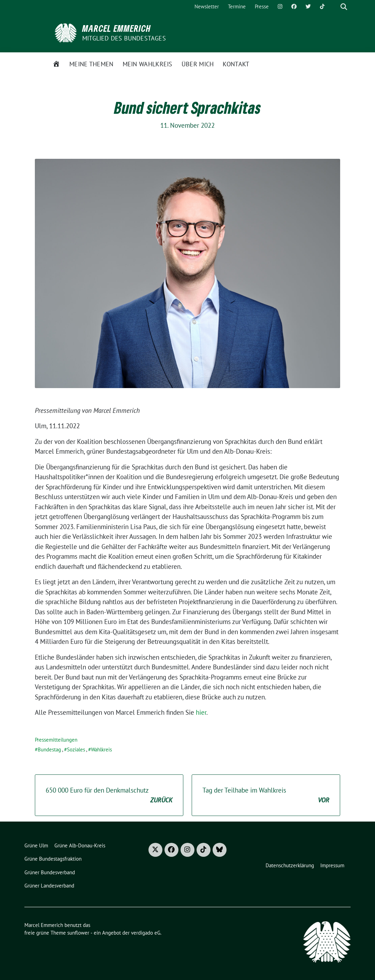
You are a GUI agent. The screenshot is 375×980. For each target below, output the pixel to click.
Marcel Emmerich (117, 28)
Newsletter (207, 6)
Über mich (198, 64)
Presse (262, 6)
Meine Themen (91, 64)
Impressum (332, 865)
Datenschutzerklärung (290, 865)
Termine (237, 6)
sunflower (78, 933)
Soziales (76, 749)
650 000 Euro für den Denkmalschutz (109, 796)
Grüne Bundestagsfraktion (53, 859)
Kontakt (236, 64)
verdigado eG (146, 933)
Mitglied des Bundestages (124, 38)
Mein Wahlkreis (148, 64)
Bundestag (49, 749)
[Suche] (334, 7)
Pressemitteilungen (56, 740)
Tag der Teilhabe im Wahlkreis (266, 796)
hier (201, 712)
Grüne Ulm (36, 845)
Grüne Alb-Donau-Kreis (80, 845)
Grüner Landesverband (49, 886)
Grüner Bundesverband (50, 872)
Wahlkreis (101, 749)
